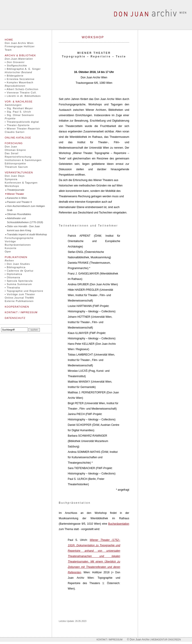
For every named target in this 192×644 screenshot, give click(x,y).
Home (9, 40)
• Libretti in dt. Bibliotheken (23, 96)
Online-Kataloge (18, 138)
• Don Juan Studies (17, 264)
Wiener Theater (16, 194)
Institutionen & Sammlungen (23, 160)
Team (8, 50)
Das (12, 153)
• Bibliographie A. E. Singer (23, 69)
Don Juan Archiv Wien (19, 43)
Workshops (12, 186)
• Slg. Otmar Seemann (19, 115)
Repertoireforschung (18, 157)
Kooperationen (17, 307)
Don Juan (11, 147)
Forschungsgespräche (19, 238)
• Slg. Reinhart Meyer (19, 108)
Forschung (14, 143)
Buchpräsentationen (18, 245)
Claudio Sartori (15, 132)
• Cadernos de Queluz (19, 271)
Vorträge (10, 241)
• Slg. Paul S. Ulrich (18, 112)
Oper (8, 252)
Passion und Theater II (19, 202)
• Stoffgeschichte (16, 66)
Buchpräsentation (119, 524)
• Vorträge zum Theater (20, 294)
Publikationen (16, 257)
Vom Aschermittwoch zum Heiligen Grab (26, 208)
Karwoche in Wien (17, 198)
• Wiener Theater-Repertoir (22, 129)
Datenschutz (15, 318)
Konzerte (11, 248)
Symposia (11, 179)
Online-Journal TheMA (19, 298)
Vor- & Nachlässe (19, 102)
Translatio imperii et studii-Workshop (27, 234)
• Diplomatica (13, 274)
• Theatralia (12, 288)
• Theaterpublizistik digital (22, 122)
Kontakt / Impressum (21, 312)
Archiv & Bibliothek (20, 55)
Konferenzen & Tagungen (21, 183)
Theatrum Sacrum (16, 167)
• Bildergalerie (14, 76)
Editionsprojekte (15, 163)
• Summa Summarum (18, 284)
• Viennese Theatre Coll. (21, 93)
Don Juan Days (15, 176)
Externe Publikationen (19, 301)
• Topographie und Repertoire (24, 291)
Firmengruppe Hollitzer (20, 46)
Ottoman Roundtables (19, 214)
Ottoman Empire (15, 150)
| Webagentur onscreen (165, 640)
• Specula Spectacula (19, 281)
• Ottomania (12, 277)
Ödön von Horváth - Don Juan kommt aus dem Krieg (23, 228)
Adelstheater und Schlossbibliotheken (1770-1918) (25, 220)
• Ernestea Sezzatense (20, 79)
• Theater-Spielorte (17, 125)
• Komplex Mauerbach (19, 82)
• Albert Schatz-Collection (22, 89)
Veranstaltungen (19, 172)
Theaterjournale (16, 190)
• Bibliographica (15, 267)
